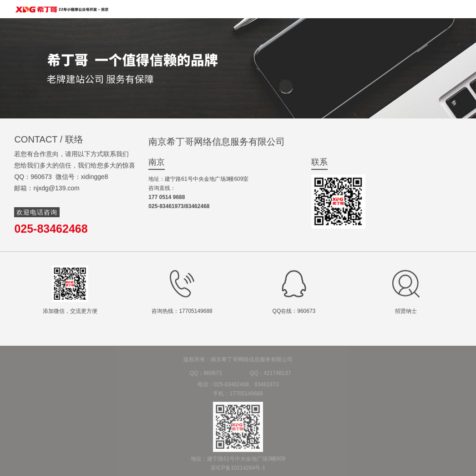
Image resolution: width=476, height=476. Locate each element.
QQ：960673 (206, 376)
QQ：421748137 (271, 376)
